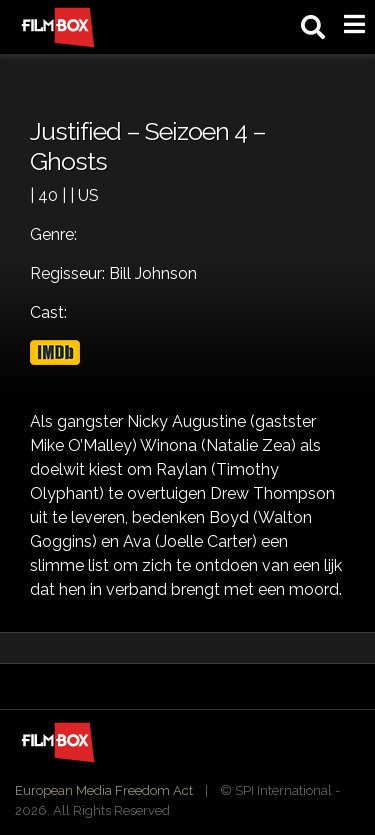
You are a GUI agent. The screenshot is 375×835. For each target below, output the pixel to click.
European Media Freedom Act (104, 790)
